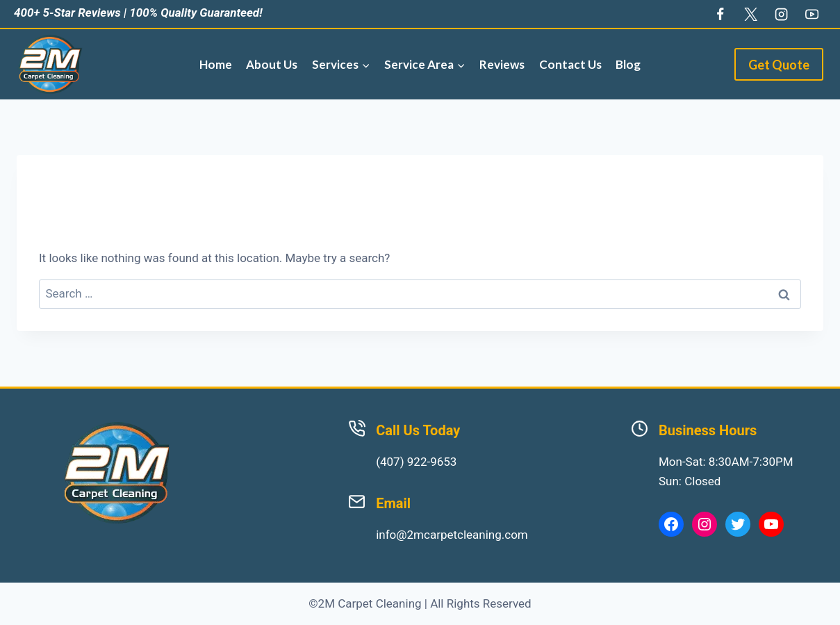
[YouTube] (812, 14)
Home (216, 64)
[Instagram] (781, 14)
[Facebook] (720, 14)
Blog (628, 64)
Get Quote (779, 65)
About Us (272, 64)
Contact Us (570, 64)
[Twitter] (750, 14)
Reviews (502, 64)
